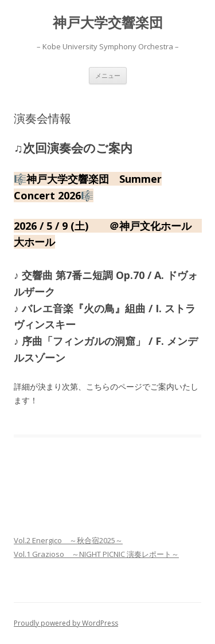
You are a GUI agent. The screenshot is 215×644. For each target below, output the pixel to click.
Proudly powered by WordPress (66, 623)
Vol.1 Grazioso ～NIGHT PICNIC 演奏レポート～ (96, 554)
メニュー (108, 75)
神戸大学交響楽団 (108, 23)
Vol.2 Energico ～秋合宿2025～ (68, 540)
